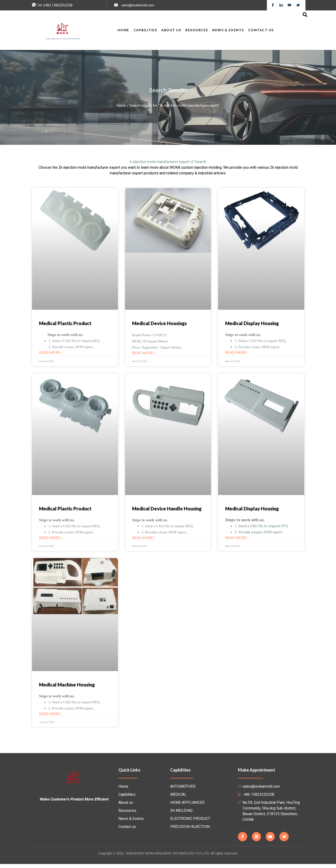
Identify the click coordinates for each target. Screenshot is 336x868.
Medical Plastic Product (65, 323)
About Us (172, 30)
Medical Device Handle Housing (167, 510)
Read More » (51, 354)
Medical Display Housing (252, 323)
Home (125, 30)
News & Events (228, 30)
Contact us (260, 30)
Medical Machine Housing (67, 687)
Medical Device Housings (159, 323)
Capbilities (146, 30)
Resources (197, 30)
